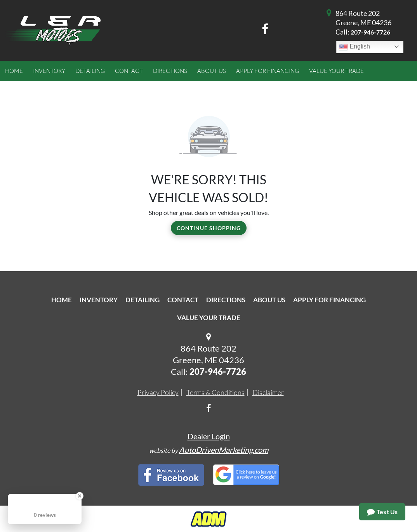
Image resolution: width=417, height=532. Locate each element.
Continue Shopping (209, 228)
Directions (226, 300)
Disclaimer (268, 392)
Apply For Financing (329, 300)
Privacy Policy (158, 392)
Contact (183, 300)
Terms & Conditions (215, 392)
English (354, 47)
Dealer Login (209, 436)
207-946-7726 (370, 32)
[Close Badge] (80, 496)
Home (62, 300)
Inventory (99, 300)
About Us (269, 300)
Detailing (142, 300)
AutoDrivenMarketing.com (224, 450)
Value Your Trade (209, 318)
